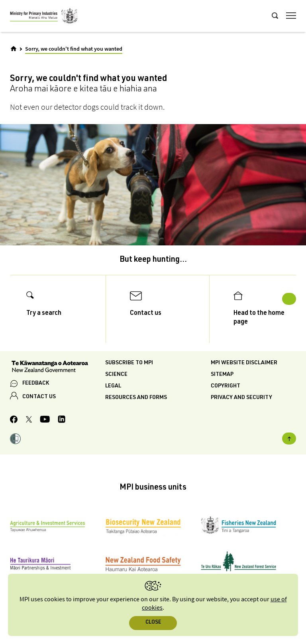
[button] (15, 440)
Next (289, 299)
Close (153, 623)
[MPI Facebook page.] (14, 421)
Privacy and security (241, 398)
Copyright (226, 386)
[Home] (14, 49)
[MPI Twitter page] (29, 421)
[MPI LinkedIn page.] (62, 420)
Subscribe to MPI (129, 363)
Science (116, 375)
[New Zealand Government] (58, 367)
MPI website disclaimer (244, 363)
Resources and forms (136, 398)
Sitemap (222, 375)
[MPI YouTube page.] (45, 420)
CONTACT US (39, 397)
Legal (113, 386)
